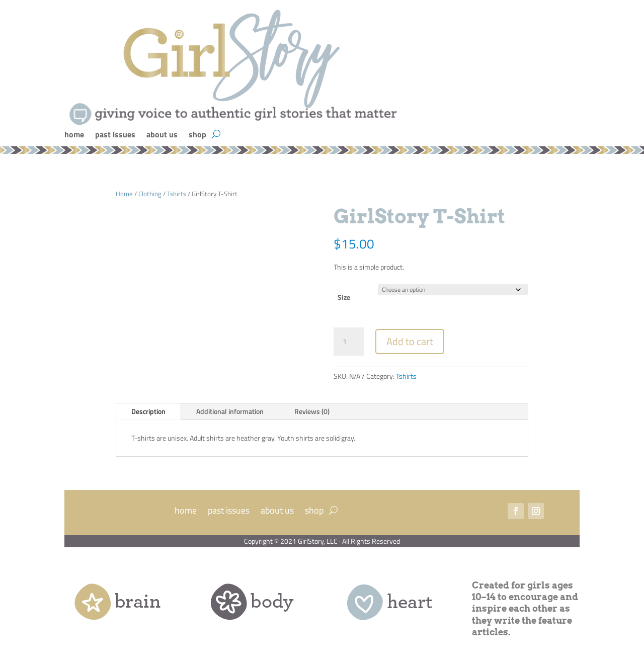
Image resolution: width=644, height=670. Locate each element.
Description (148, 411)
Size (344, 297)
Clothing (150, 194)
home (74, 136)
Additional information (230, 411)
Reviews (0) (312, 411)
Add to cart (410, 341)
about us (162, 136)
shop (197, 136)
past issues (115, 136)
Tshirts (177, 194)
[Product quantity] (349, 342)
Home (124, 194)
